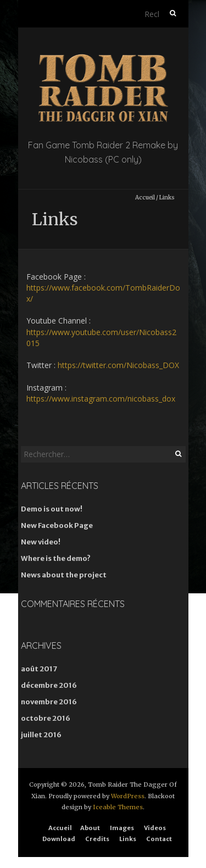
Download (59, 839)
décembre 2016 (49, 685)
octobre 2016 (46, 718)
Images (122, 828)
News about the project (64, 575)
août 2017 (39, 669)
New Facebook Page (57, 525)
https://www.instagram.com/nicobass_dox (101, 399)
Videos (155, 828)
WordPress (128, 796)
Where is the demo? (56, 558)
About (90, 828)
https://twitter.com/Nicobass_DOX (118, 365)
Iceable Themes (118, 807)
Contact (159, 839)
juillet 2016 (41, 735)
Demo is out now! (52, 509)
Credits (97, 839)
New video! (41, 542)
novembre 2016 (49, 702)
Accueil (145, 197)
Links (128, 839)
